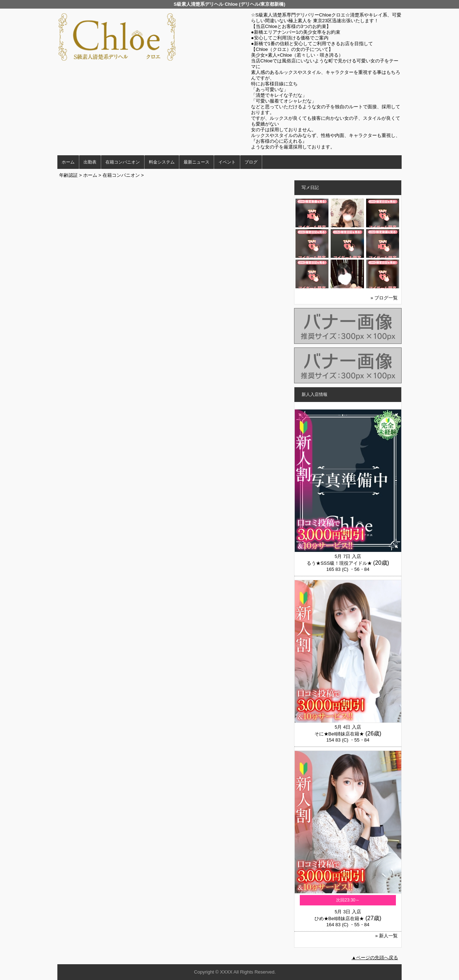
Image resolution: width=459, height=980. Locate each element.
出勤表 (90, 162)
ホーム (68, 162)
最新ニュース (197, 162)
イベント (227, 162)
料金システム (162, 162)
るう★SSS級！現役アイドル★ (339, 563)
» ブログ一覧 (384, 298)
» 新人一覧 (386, 936)
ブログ (251, 162)
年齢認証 (68, 175)
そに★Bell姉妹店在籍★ (339, 734)
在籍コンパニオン (123, 162)
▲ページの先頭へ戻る (375, 958)
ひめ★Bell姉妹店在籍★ (339, 919)
